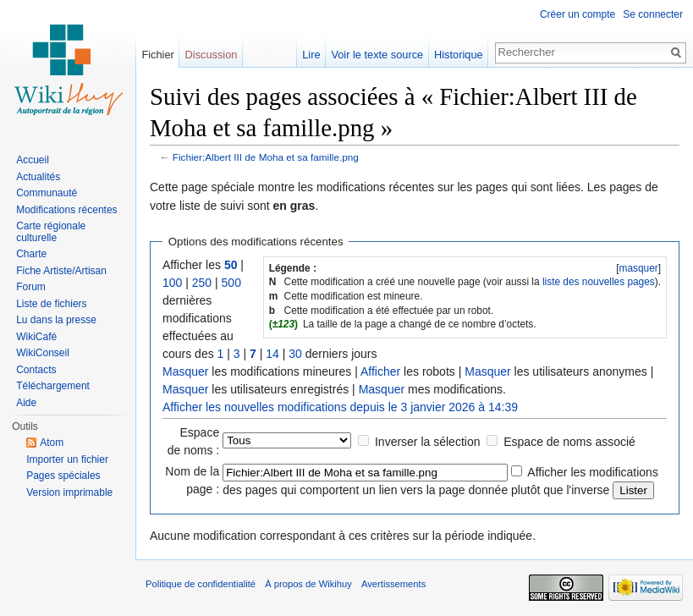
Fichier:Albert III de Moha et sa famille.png (266, 157)
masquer (638, 268)
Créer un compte (577, 14)
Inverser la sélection (428, 442)
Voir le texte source (377, 55)
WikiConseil (43, 353)
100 (172, 283)
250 (202, 283)
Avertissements (393, 584)
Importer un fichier (67, 459)
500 (231, 283)
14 (272, 354)
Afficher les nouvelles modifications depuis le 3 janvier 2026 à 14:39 (340, 407)
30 (295, 354)
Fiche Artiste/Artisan (61, 271)
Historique (459, 55)
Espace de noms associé (569, 442)
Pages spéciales (63, 476)
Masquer (185, 371)
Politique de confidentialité (201, 584)
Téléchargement (53, 386)
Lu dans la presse (56, 320)
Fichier (157, 55)
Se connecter (653, 14)
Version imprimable (69, 492)
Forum (31, 287)
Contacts (36, 370)
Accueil (33, 160)
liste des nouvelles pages (599, 282)
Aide (26, 403)
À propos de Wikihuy (308, 584)
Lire (311, 55)
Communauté (47, 193)
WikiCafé (36, 337)
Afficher (380, 371)
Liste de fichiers (51, 304)
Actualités (38, 177)
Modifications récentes (66, 210)
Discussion (212, 55)
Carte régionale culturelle (51, 232)
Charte (31, 254)
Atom (52, 443)
